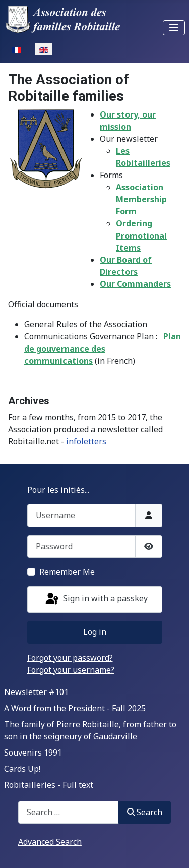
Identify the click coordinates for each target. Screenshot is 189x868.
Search (145, 812)
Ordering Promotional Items (141, 236)
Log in (95, 632)
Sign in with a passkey (96, 599)
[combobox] (69, 812)
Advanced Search (50, 842)
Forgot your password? (70, 658)
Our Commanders (135, 284)
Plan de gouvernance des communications (103, 349)
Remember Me (67, 572)
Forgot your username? (71, 670)
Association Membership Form (141, 199)
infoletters (86, 441)
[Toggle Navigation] (174, 28)
